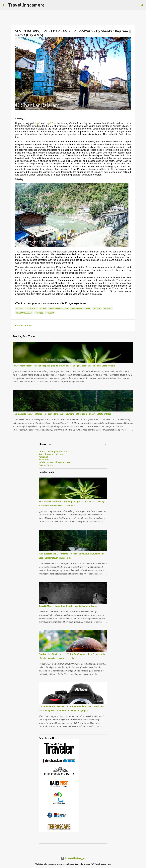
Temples (39, 313)
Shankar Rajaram (24, 313)
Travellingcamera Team (51, 454)
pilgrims (97, 309)
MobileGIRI (44, 460)
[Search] (142, 5)
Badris (19, 309)
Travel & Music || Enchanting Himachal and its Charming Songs (68, 606)
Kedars (43, 309)
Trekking (50, 313)
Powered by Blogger (73, 858)
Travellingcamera (26, 5)
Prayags (108, 309)
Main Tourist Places (81, 309)
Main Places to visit (59, 309)
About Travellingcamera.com (53, 452)
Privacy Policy (46, 465)
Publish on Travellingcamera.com (56, 462)
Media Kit (43, 457)
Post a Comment (24, 325)
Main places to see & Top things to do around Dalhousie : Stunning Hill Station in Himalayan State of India (62, 414)
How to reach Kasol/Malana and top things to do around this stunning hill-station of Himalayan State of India (64, 366)
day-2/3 (50, 123)
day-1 (37, 123)
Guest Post (31, 309)
